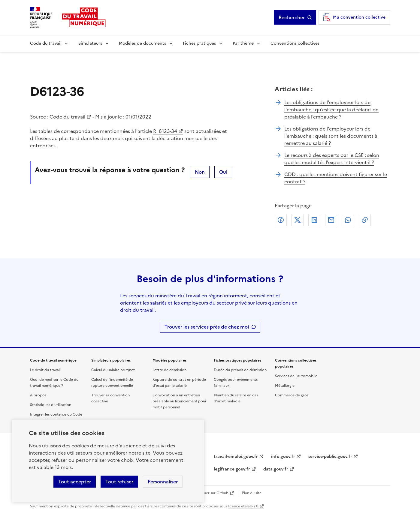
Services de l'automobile (296, 376)
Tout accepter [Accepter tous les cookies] (75, 482)
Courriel (331, 220)
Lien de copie (365, 220)
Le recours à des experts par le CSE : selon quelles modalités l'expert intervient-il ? (332, 159)
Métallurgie (285, 386)
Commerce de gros (292, 395)
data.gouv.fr (276, 469)
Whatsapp (348, 220)
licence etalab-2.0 (243, 506)
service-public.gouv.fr (330, 457)
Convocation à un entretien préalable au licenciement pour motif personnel (180, 401)
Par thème (243, 43)
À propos (38, 395)
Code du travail (46, 43)
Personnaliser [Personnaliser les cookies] (163, 482)
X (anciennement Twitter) (298, 220)
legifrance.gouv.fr (232, 469)
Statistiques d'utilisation (51, 405)
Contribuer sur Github (209, 493)
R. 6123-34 (165, 131)
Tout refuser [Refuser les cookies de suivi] (119, 482)
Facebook (281, 220)
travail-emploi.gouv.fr (236, 457)
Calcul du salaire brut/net (113, 370)
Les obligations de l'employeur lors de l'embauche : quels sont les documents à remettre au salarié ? (331, 136)
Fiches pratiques (199, 43)
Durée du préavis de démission (240, 370)
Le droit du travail (45, 370)
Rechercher (292, 17)
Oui (223, 172)
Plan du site (252, 493)
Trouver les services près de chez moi (207, 327)
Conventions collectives (295, 43)
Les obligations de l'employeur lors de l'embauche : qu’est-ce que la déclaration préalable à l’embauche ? (331, 110)
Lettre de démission (169, 370)
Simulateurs (90, 43)
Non (200, 172)
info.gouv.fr (283, 457)
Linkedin (314, 220)
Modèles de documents (142, 43)
